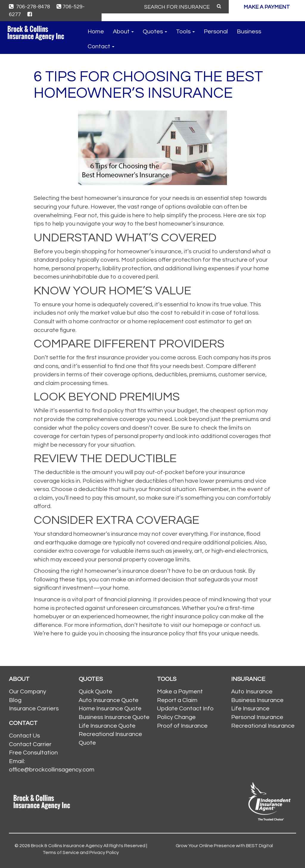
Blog (15, 700)
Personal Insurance (257, 717)
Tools (185, 32)
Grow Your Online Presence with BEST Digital (224, 846)
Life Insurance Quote (107, 726)
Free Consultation (33, 753)
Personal (216, 32)
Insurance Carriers (34, 709)
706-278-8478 (29, 7)
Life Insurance (250, 709)
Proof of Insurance (182, 726)
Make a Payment (180, 692)
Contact (101, 46)
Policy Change (176, 717)
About (123, 32)
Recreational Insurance (263, 726)
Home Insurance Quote (110, 709)
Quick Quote (95, 692)
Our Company (28, 692)
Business (249, 32)
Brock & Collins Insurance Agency (67, 846)
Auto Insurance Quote (109, 700)
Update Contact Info (185, 709)
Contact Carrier (30, 744)
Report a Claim (177, 700)
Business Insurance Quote (114, 717)
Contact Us (24, 736)
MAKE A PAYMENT (267, 7)
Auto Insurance (252, 692)
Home (96, 32)
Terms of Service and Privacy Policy (81, 853)
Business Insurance (257, 700)
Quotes (155, 32)
